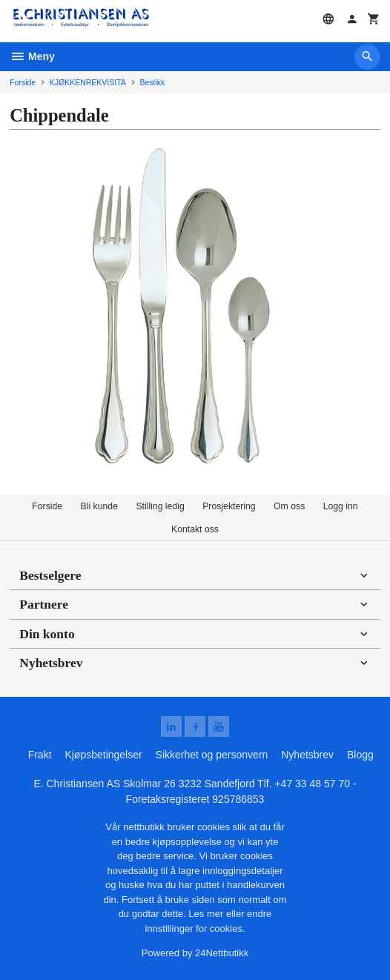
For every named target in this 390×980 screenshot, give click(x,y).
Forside (23, 82)
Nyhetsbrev (307, 755)
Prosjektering (229, 506)
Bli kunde (99, 506)
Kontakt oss (195, 529)
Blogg (360, 755)
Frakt (40, 755)
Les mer (207, 914)
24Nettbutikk (222, 953)
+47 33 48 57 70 (312, 784)
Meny (32, 56)
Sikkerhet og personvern (212, 755)
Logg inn (341, 506)
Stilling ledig (160, 506)
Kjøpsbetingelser (103, 755)
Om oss (289, 506)
